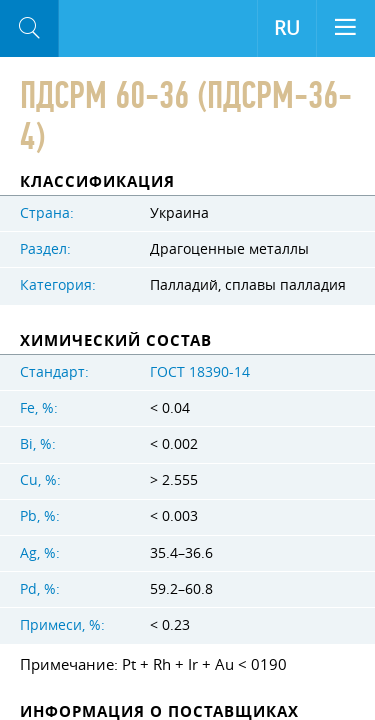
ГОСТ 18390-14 (200, 372)
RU (287, 28)
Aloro (90, 29)
